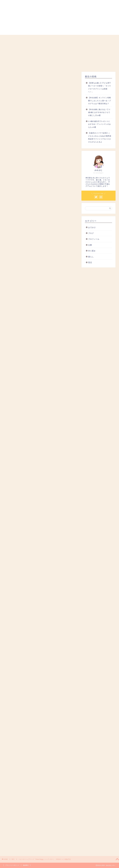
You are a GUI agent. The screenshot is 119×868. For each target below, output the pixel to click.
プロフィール (27, 38)
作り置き (92, 251)
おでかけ (92, 38)
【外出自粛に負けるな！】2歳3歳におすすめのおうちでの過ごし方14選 (99, 112)
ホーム (11, 38)
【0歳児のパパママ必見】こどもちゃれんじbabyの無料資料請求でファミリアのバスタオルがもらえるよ (100, 137)
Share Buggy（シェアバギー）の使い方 (36, 271)
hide (48, 259)
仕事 (76, 38)
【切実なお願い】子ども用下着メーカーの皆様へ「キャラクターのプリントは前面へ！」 (100, 87)
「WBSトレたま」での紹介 (31, 274)
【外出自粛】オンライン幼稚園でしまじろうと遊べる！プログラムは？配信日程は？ (100, 101)
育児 (59, 38)
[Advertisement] (41, 148)
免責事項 (26, 865)
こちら (35, 439)
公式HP (19, 333)
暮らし (43, 38)
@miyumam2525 (34, 159)
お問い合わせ (108, 38)
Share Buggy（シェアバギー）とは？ (35, 267)
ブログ (91, 233)
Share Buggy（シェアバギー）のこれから (37, 278)
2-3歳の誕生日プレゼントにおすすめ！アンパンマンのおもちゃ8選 (100, 124)
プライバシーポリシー (12, 865)
